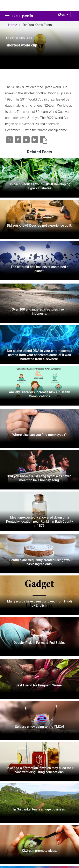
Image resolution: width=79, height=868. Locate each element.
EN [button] (62, 15)
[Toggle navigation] (7, 16)
